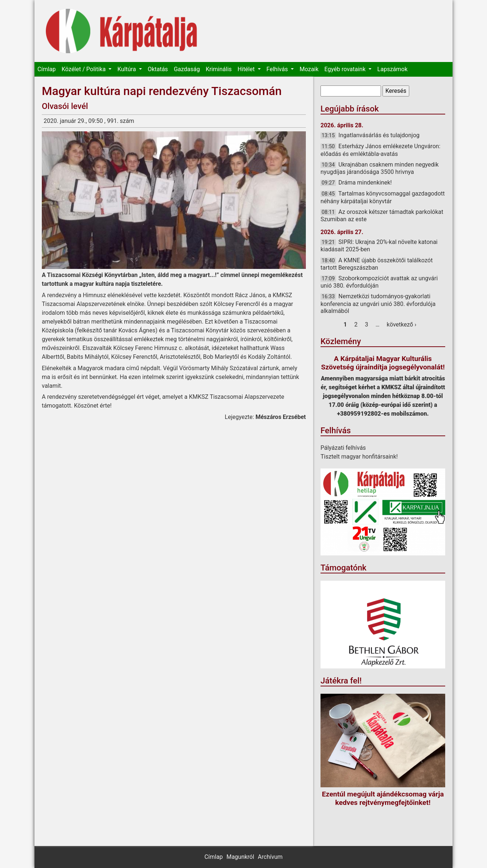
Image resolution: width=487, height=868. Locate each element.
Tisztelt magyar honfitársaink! (359, 457)
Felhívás (278, 69)
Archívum (270, 857)
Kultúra (127, 69)
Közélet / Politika (84, 69)
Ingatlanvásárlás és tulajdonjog (379, 135)
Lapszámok (392, 69)
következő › (402, 324)
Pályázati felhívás (343, 448)
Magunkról (240, 857)
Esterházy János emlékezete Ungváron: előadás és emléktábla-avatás (380, 150)
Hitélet (247, 69)
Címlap (47, 69)
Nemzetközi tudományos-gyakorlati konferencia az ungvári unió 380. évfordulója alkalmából (378, 303)
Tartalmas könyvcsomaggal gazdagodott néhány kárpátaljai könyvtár (383, 197)
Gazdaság (187, 69)
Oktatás (158, 69)
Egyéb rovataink (346, 69)
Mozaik (309, 69)
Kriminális (219, 69)
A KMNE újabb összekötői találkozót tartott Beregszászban (377, 264)
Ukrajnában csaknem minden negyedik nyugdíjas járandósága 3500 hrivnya (380, 168)
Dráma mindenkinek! (365, 183)
